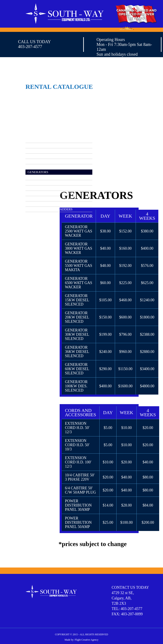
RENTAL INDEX (39, 140)
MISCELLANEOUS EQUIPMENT (50, 193)
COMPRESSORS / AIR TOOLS (48, 151)
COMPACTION (38, 156)
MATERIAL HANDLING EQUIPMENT (54, 188)
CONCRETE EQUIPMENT (46, 161)
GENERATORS (38, 172)
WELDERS (35, 215)
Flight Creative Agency (87, 640)
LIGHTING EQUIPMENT (45, 183)
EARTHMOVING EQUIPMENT (49, 167)
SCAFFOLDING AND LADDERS (50, 209)
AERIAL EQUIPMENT (43, 146)
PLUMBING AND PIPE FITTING (50, 199)
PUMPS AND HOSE (41, 204)
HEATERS (35, 177)
